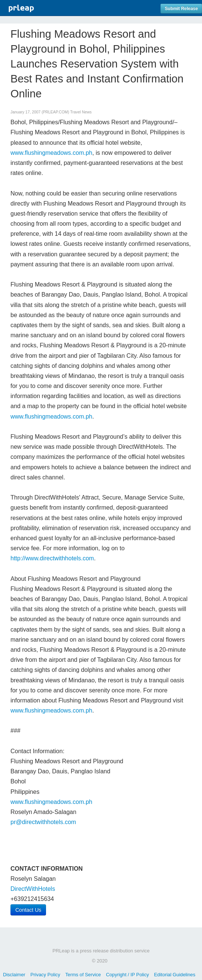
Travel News (81, 112)
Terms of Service (83, 975)
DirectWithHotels (33, 889)
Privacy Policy (45, 975)
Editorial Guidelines (175, 975)
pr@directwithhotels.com (43, 822)
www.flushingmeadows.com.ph (51, 153)
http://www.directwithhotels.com (52, 558)
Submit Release (181, 9)
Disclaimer (14, 975)
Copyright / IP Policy (127, 975)
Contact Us (28, 910)
